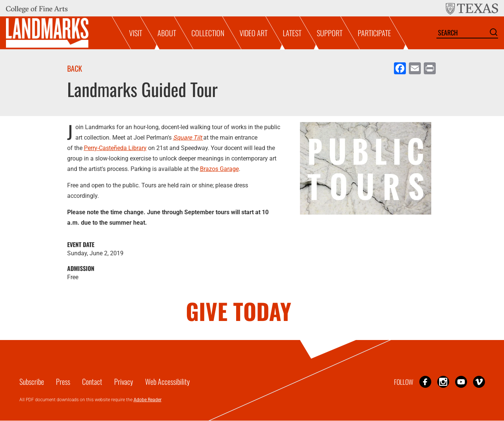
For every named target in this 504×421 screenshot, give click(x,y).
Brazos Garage (219, 169)
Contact (92, 381)
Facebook (425, 382)
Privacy (124, 381)
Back (75, 68)
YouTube (461, 382)
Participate (374, 33)
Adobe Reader (148, 400)
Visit (136, 33)
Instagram (443, 382)
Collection (208, 33)
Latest (292, 33)
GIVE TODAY (239, 311)
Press (63, 381)
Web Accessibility (168, 381)
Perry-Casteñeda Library (115, 148)
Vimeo (479, 382)
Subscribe (32, 381)
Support (330, 33)
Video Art (253, 33)
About (167, 33)
